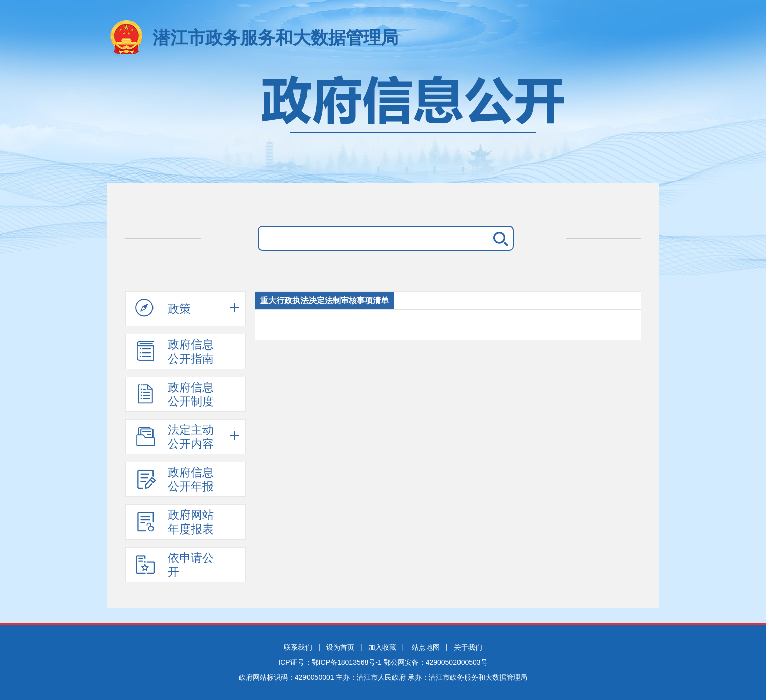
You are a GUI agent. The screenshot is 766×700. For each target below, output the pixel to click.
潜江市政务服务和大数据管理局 (275, 37)
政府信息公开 (383, 124)
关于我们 (468, 647)
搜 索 (499, 238)
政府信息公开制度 (175, 394)
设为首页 (340, 647)
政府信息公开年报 (175, 479)
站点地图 (426, 647)
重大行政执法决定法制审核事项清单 (325, 301)
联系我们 (298, 647)
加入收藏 (382, 647)
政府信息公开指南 (175, 352)
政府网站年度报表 (175, 522)
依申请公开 (175, 565)
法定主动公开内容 (175, 437)
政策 (163, 308)
